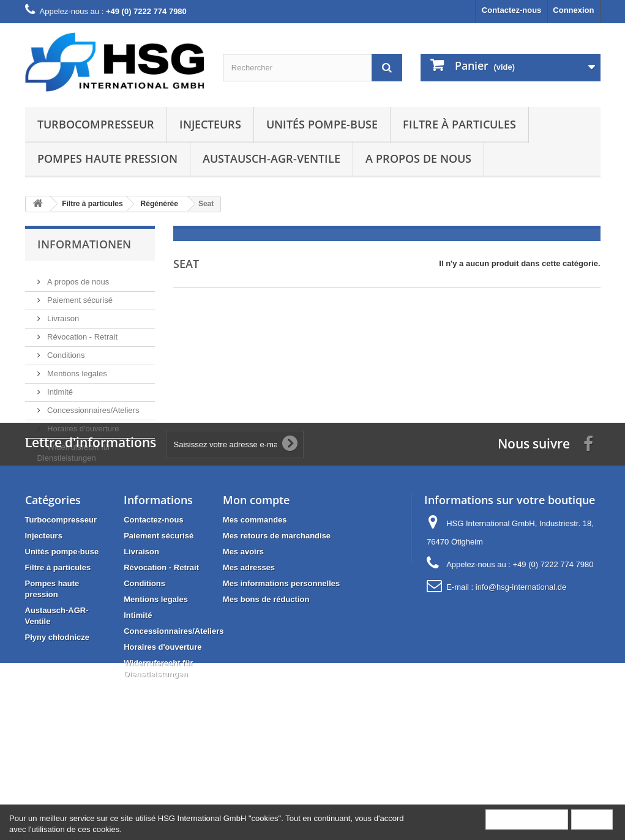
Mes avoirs (243, 640)
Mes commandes (255, 608)
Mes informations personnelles (281, 672)
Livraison (62, 314)
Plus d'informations (527, 819)
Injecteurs (210, 124)
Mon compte (256, 589)
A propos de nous (418, 158)
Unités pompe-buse (322, 124)
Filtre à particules (459, 124)
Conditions (65, 350)
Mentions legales (76, 369)
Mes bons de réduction (266, 688)
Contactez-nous (512, 10)
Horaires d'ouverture (82, 424)
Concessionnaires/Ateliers (92, 405)
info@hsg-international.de (521, 676)
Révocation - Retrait (82, 332)
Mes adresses (249, 656)
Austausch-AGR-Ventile (271, 158)
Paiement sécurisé (79, 295)
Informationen (84, 244)
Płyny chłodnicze (57, 726)
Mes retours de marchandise (277, 624)
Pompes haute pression (107, 158)
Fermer (592, 819)
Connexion (573, 10)
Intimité (59, 387)
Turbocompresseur (96, 124)
